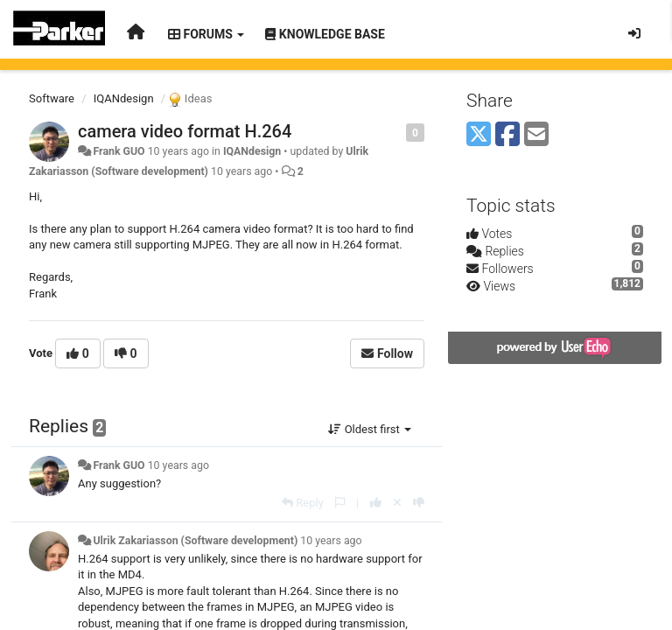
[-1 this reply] (419, 503)
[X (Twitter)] (479, 135)
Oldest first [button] (370, 429)
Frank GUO (119, 151)
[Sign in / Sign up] (634, 33)
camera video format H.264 (185, 131)
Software (52, 98)
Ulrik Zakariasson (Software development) (195, 541)
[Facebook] (507, 135)
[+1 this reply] (376, 503)
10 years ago (178, 465)
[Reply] (303, 503)
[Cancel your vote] (397, 503)
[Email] (536, 135)
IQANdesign (124, 98)
